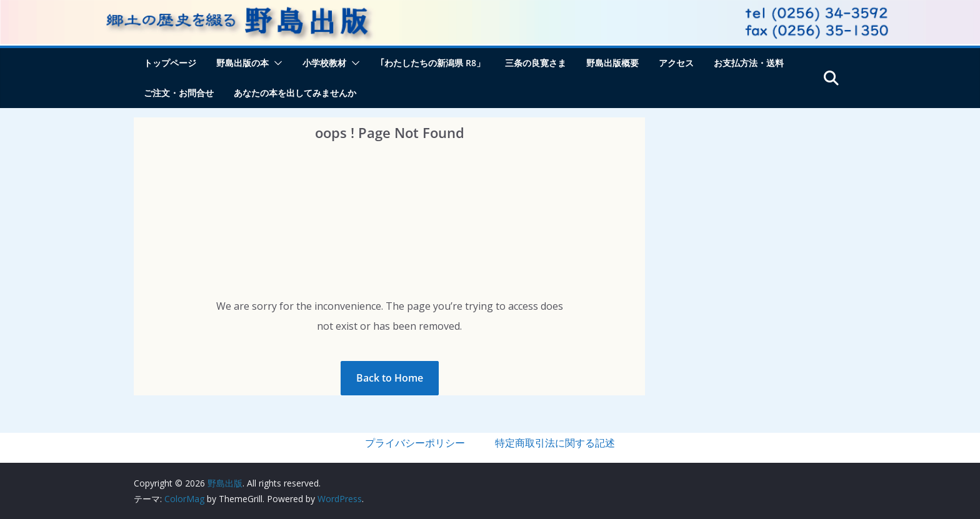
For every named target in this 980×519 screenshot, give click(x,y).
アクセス (676, 63)
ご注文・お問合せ (179, 93)
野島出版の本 (242, 63)
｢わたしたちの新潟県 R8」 (432, 63)
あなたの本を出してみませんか (295, 93)
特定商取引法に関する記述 (555, 443)
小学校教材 (324, 63)
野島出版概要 (612, 63)
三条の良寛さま (536, 63)
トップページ (170, 63)
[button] (276, 63)
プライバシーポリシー (415, 443)
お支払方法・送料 (749, 63)
